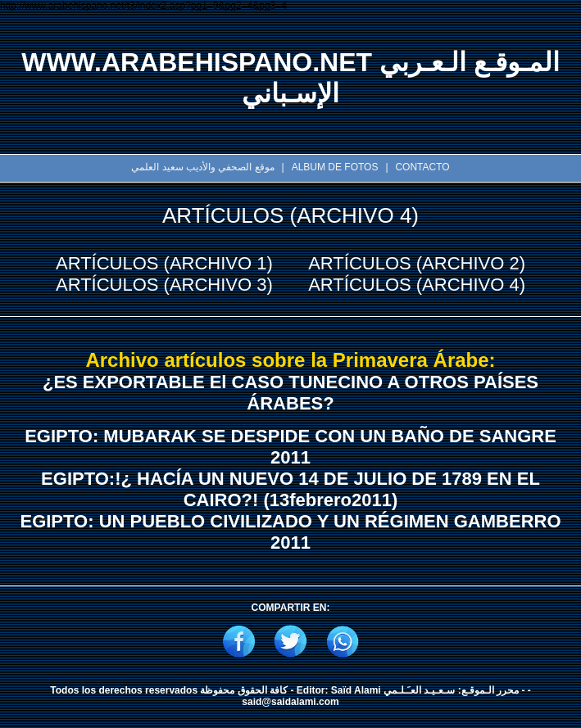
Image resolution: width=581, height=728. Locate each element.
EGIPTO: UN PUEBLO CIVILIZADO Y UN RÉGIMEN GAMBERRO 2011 (290, 532)
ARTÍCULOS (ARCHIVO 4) (417, 285)
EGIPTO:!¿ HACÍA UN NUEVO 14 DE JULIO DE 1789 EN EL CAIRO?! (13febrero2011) (290, 489)
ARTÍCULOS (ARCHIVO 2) (417, 263)
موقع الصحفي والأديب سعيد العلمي (202, 167)
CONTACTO (422, 167)
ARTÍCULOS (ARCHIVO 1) (164, 263)
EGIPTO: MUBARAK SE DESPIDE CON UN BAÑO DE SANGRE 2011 (290, 447)
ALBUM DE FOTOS (335, 167)
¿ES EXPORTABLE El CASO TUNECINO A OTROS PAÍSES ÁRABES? (290, 393)
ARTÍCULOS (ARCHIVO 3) (164, 285)
